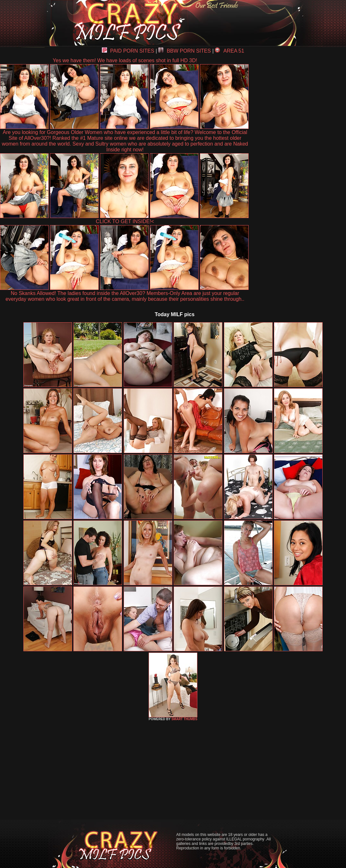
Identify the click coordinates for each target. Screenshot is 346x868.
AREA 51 (230, 51)
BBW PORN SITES (185, 51)
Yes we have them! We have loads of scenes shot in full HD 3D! (125, 60)
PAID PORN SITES (128, 51)
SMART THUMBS (184, 719)
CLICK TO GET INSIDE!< (125, 221)
